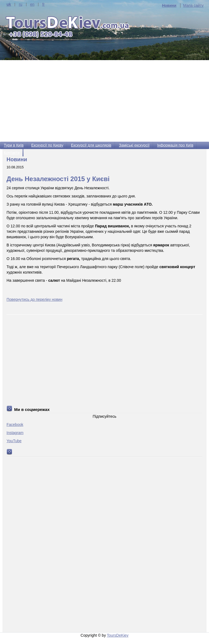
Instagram (15, 433)
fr (43, 4)
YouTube (14, 441)
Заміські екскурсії (134, 145)
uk (9, 4)
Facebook (15, 425)
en (32, 4)
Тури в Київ (14, 145)
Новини (169, 5)
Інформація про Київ (175, 145)
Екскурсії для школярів (91, 145)
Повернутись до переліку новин (34, 299)
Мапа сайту (193, 5)
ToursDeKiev (118, 635)
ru (20, 4)
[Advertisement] (104, 101)
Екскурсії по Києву (47, 145)
